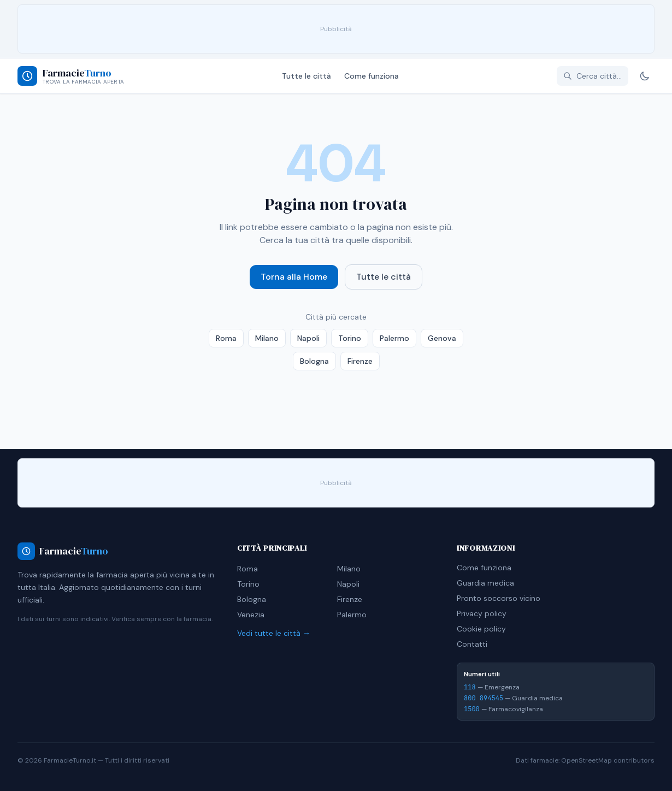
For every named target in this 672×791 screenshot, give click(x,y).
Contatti (472, 644)
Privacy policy (482, 613)
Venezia (251, 615)
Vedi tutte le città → (274, 633)
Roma (226, 338)
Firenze (360, 361)
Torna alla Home (294, 277)
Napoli (308, 338)
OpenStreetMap (586, 760)
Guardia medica (485, 583)
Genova (442, 338)
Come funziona (372, 76)
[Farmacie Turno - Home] (71, 76)
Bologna (314, 361)
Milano (267, 338)
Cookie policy (481, 629)
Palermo (394, 338)
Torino (350, 338)
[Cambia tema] (645, 76)
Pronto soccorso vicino (499, 598)
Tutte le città (306, 76)
